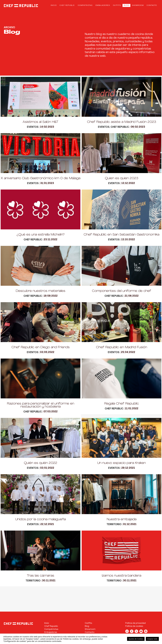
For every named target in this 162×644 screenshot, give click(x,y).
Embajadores (103, 5)
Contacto (152, 5)
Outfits (117, 5)
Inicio (54, 5)
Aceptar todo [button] (152, 639)
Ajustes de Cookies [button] (136, 639)
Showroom (138, 5)
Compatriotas (85, 5)
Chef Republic (67, 5)
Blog (126, 5)
